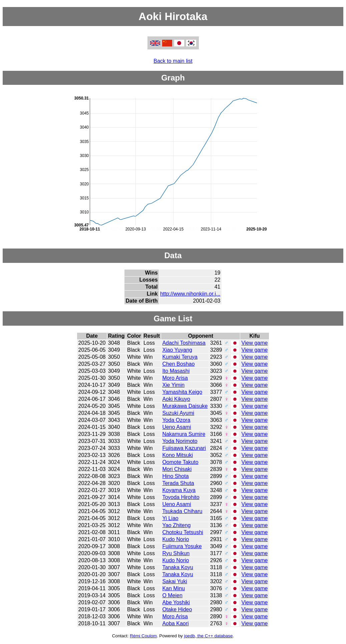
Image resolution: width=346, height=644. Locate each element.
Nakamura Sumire (184, 434)
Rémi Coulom (143, 636)
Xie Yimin (173, 385)
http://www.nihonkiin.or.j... (190, 294)
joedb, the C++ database (208, 636)
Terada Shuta (178, 483)
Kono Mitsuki (178, 455)
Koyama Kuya (179, 490)
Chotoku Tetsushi (183, 532)
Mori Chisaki (177, 469)
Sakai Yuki (175, 581)
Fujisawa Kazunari (184, 448)
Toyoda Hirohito (181, 497)
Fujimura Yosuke (182, 546)
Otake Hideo (177, 609)
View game (255, 343)
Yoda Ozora (176, 420)
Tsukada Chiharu (182, 511)
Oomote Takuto (180, 462)
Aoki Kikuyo (176, 399)
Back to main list (173, 61)
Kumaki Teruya (180, 357)
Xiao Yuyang (177, 350)
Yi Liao (170, 518)
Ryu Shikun (176, 553)
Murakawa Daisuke (185, 406)
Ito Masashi (176, 371)
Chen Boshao (178, 364)
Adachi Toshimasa (184, 343)
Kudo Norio (176, 539)
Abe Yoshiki (176, 602)
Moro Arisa (175, 378)
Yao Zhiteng (176, 525)
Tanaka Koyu (178, 567)
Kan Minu (174, 588)
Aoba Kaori (175, 623)
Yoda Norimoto (180, 441)
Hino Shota (175, 476)
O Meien (172, 595)
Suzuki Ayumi (178, 413)
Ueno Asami (177, 427)
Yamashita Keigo (182, 392)
